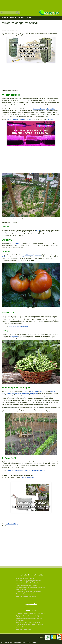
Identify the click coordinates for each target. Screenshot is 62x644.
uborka (38, 230)
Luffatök (4, 393)
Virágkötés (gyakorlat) (24, 629)
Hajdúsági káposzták (25, 119)
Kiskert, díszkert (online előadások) (28, 623)
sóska (32, 391)
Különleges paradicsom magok (27, 585)
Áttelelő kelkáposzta (14, 119)
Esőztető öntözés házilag (24, 470)
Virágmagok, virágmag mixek (26, 596)
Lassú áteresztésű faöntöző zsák (27, 583)
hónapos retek (14, 336)
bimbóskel (52, 109)
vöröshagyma (29, 255)
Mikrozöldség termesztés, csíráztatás (29, 592)
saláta (41, 391)
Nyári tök (53, 391)
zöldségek (16, 526)
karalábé (43, 109)
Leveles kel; (50, 119)
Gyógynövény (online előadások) (27, 616)
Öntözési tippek (13, 470)
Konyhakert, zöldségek (12, 524)
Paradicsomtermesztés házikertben (18, 326)
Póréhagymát (5, 257)
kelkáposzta (36, 109)
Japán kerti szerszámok (24, 594)
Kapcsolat (28, 18)
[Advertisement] (31, 4)
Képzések (3, 18)
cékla (36, 391)
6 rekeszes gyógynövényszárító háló (29, 581)
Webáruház (21, 18)
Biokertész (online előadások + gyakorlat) (30, 614)
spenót (26, 391)
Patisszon (30, 393)
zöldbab (5, 397)
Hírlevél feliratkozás (28, 478)
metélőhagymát (24, 257)
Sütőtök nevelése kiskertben (19, 393)
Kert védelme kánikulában (39, 470)
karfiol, (47, 109)
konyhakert (9, 526)
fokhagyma (38, 255)
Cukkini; (35, 393)
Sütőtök (9, 393)
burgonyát (16, 243)
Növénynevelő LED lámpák (25, 579)
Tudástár (12, 18)
